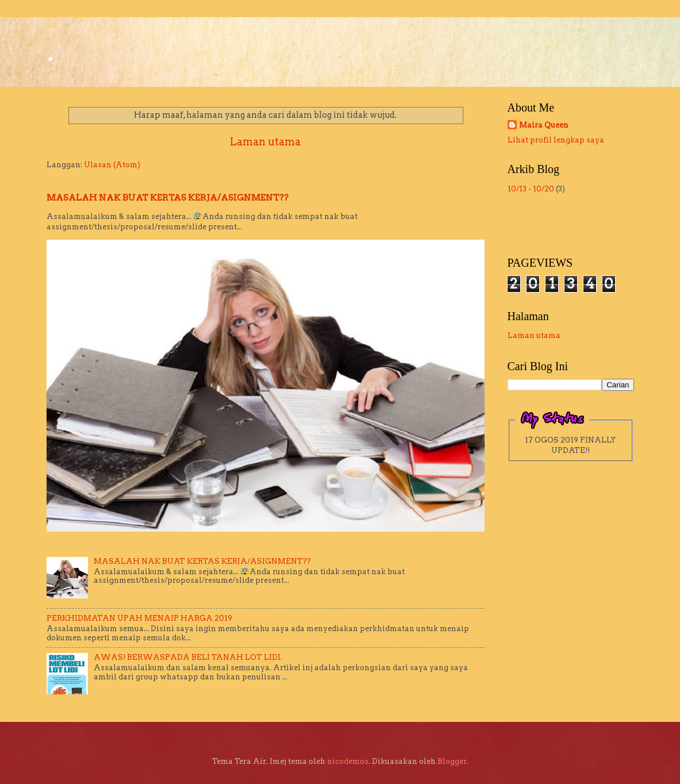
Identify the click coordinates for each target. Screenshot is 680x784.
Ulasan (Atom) (112, 165)
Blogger (452, 761)
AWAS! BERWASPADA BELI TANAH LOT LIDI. (188, 657)
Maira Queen (544, 125)
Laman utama (265, 142)
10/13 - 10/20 (531, 189)
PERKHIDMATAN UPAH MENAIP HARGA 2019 (139, 618)
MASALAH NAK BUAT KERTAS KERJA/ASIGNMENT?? (168, 198)
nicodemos (348, 761)
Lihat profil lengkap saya (556, 140)
